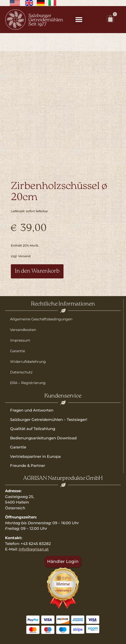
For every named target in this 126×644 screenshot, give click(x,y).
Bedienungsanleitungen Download (43, 438)
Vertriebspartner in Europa (35, 456)
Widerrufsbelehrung (28, 362)
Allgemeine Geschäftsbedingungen (41, 319)
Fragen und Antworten (32, 410)
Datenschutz (21, 372)
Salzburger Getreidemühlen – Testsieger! (49, 420)
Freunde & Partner (28, 466)
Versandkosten (23, 330)
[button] (79, 20)
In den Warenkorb (37, 271)
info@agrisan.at (34, 549)
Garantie (18, 351)
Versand (24, 256)
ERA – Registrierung (28, 383)
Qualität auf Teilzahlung (33, 429)
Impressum (20, 340)
